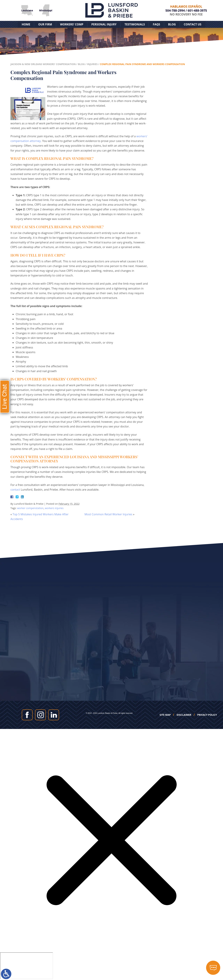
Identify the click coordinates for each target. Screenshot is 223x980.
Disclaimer (184, 715)
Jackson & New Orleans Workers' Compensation (43, 64)
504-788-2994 (175, 10)
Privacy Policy (207, 715)
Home (26, 24)
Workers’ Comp (72, 24)
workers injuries (54, 508)
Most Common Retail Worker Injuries (108, 514)
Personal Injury (104, 24)
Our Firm (45, 24)
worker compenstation (30, 508)
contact (15, 490)
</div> (26, 966)
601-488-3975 (197, 10)
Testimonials (135, 24)
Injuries (92, 64)
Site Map (165, 715)
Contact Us (193, 24)
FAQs (156, 24)
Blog (172, 24)
